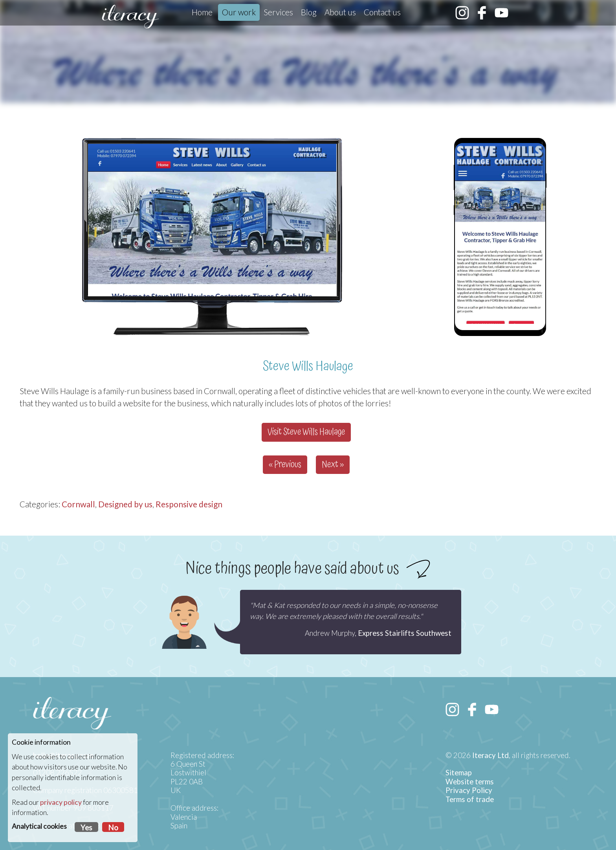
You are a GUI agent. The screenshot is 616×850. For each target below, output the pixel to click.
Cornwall (78, 504)
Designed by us (125, 504)
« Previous (285, 465)
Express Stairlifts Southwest (405, 633)
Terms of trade (470, 799)
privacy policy (61, 802)
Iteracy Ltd (490, 755)
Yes (86, 828)
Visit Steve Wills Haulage (306, 432)
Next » (333, 465)
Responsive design (189, 504)
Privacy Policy (469, 790)
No (113, 828)
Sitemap (459, 773)
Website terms (470, 782)
